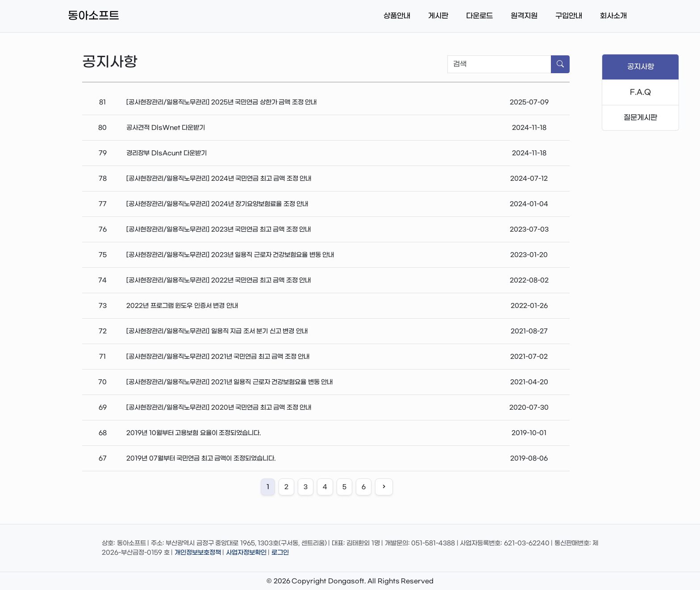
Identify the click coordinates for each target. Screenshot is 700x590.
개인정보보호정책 (198, 553)
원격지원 (524, 16)
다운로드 (479, 16)
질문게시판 (640, 118)
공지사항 (641, 67)
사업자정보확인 (246, 553)
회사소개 (613, 16)
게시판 (438, 16)
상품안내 (397, 16)
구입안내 (569, 16)
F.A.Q (640, 92)
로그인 (280, 553)
